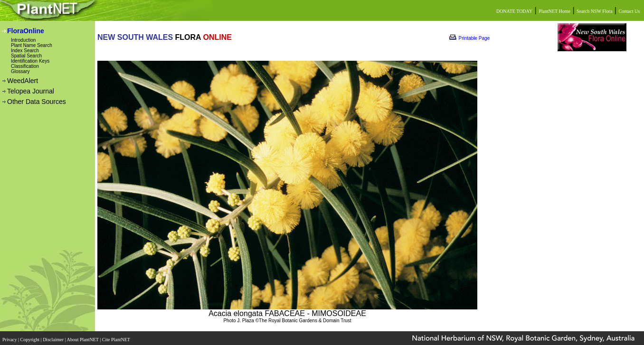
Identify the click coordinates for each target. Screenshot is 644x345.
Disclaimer (54, 337)
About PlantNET (83, 337)
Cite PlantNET (117, 337)
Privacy (10, 337)
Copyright (31, 337)
